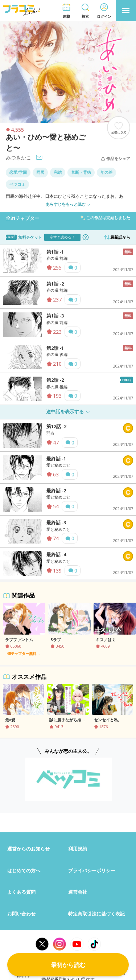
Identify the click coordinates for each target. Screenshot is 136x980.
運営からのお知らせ (28, 849)
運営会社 (78, 892)
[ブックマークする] (119, 128)
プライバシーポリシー (92, 870)
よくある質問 (21, 892)
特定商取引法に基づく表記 (96, 914)
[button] (66, 11)
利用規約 (78, 849)
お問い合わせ (21, 914)
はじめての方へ (24, 870)
